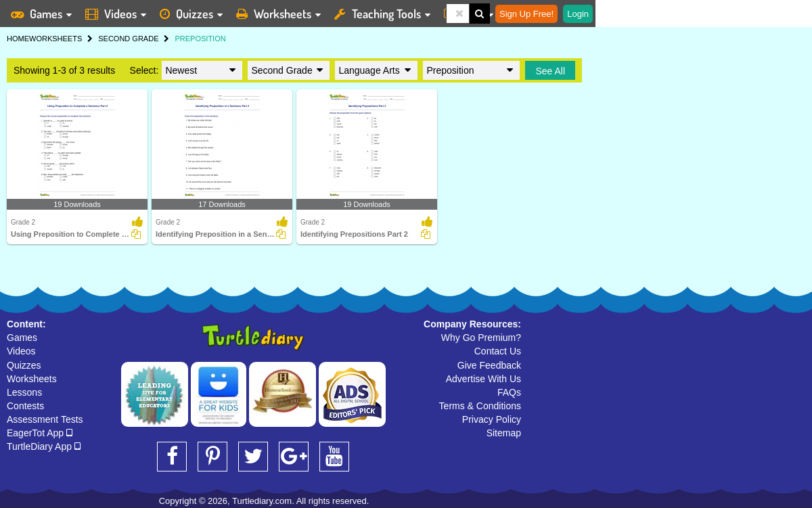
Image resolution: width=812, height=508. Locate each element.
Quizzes (24, 365)
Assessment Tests (45, 419)
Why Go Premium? (481, 338)
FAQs (509, 392)
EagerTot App (40, 433)
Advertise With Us (483, 379)
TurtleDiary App (44, 446)
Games (22, 338)
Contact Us (498, 351)
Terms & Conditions (480, 406)
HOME (18, 39)
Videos (21, 351)
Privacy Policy (492, 419)
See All (550, 71)
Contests (25, 406)
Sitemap (504, 433)
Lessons (24, 392)
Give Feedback (489, 365)
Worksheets (32, 379)
